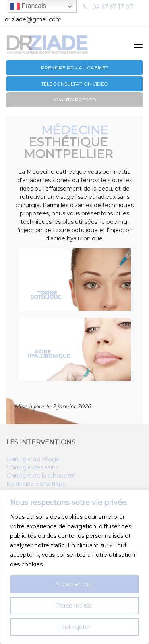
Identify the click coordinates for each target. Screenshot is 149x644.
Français (28, 6)
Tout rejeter (74, 627)
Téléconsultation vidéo (75, 84)
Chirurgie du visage (33, 459)
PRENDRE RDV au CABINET (75, 68)
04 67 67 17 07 (113, 7)
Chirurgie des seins (32, 467)
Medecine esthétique (36, 484)
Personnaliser (75, 606)
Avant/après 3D (75, 100)
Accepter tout (75, 584)
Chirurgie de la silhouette (41, 476)
